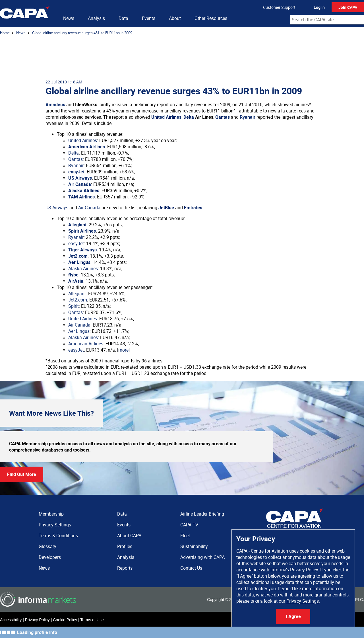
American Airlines (87, 147)
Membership (51, 514)
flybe (73, 275)
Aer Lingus (79, 262)
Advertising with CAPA (202, 557)
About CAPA (129, 536)
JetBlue (166, 208)
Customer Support (279, 7)
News (69, 18)
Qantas (223, 117)
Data (123, 18)
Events (149, 18)
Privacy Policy (37, 620)
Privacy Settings (303, 601)
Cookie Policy (65, 620)
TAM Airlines (81, 197)
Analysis (96, 18)
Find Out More (22, 474)
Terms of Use (92, 620)
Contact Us (191, 568)
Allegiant (77, 225)
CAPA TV (189, 525)
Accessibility (11, 620)
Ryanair (248, 117)
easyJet (76, 172)
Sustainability (194, 546)
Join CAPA (348, 7)
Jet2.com (78, 256)
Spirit (74, 306)
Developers (50, 557)
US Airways (80, 178)
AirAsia (76, 281)
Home (5, 33)
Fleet (185, 536)
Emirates (193, 208)
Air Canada (80, 184)
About (175, 18)
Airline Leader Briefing (202, 514)
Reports (125, 568)
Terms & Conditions (58, 536)
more (123, 350)
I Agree (293, 616)
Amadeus (55, 104)
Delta (189, 117)
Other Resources (211, 18)
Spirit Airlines (82, 231)
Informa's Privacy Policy (294, 570)
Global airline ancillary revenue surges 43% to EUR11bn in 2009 (82, 33)
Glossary (47, 546)
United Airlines (166, 117)
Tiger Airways (82, 250)
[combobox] (327, 20)
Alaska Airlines (84, 190)
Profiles (125, 546)
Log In (319, 7)
